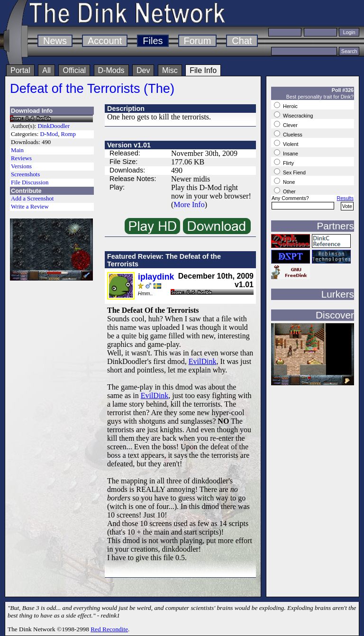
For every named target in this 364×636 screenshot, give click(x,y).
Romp (68, 134)
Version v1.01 (129, 145)
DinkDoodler (54, 126)
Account (105, 41)
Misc (170, 70)
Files (153, 41)
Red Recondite (109, 629)
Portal (20, 70)
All (46, 70)
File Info (203, 70)
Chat (242, 41)
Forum (198, 41)
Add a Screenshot (32, 199)
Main (17, 150)
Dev (143, 70)
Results (345, 198)
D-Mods (111, 70)
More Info (189, 204)
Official (74, 70)
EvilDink (203, 361)
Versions (21, 166)
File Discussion (30, 182)
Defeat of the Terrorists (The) (92, 88)
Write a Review (30, 207)
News (55, 41)
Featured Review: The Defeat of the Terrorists (164, 260)
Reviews (21, 158)
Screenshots (25, 174)
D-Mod (49, 134)
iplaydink (156, 277)
